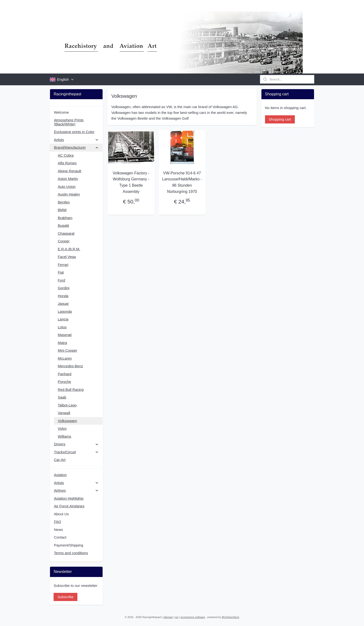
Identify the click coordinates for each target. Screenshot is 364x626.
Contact (60, 537)
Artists (76, 140)
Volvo (62, 428)
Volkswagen (67, 421)
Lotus (62, 327)
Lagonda (65, 311)
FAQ (57, 522)
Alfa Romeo (67, 163)
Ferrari (63, 265)
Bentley (64, 202)
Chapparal (66, 233)
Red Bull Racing (71, 390)
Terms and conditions (71, 553)
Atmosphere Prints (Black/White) (69, 122)
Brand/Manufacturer (76, 147)
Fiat (61, 272)
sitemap (168, 617)
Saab (62, 397)
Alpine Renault (69, 171)
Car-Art (60, 460)
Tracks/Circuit (76, 452)
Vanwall (64, 413)
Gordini (63, 288)
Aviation (60, 475)
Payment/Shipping (68, 545)
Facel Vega (67, 257)
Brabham (65, 218)
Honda (63, 296)
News (58, 530)
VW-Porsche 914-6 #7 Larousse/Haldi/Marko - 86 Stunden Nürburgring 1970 (182, 182)
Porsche (64, 382)
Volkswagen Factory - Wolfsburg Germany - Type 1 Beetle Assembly (131, 182)
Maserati (65, 335)
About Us (61, 514)
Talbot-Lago (67, 405)
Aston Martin (68, 179)
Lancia (63, 319)
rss (177, 617)
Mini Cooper (67, 350)
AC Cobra (66, 155)
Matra (62, 343)
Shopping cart (280, 119)
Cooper (64, 241)
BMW (62, 210)
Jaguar (63, 304)
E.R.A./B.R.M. (69, 249)
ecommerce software (193, 617)
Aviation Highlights (69, 498)
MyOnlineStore (231, 617)
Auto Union (67, 187)
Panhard (65, 374)
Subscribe (65, 597)
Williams (64, 436)
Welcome (61, 112)
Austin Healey (69, 194)
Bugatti (63, 225)
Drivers (76, 444)
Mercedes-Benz (70, 366)
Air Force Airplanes (69, 506)
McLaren (65, 358)
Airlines (76, 490)
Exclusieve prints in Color (74, 132)
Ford (61, 280)
